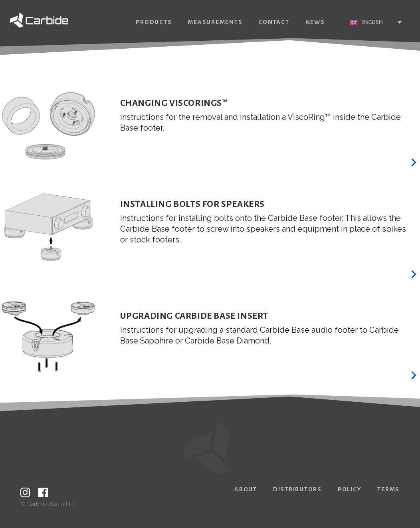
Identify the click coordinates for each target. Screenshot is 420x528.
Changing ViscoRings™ (174, 103)
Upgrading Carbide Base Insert (194, 316)
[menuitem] (363, 22)
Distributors (297, 489)
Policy (350, 489)
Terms (388, 489)
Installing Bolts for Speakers (192, 204)
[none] (363, 22)
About (246, 489)
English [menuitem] (360, 22)
